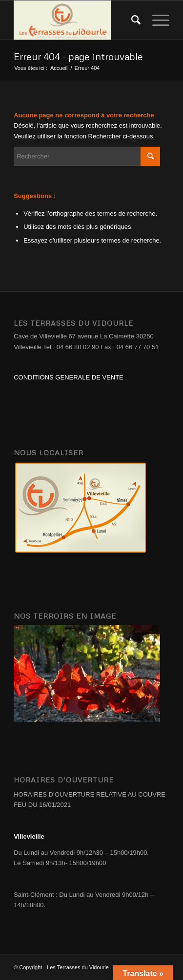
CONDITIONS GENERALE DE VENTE (69, 377)
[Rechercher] (132, 20)
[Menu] (156, 20)
